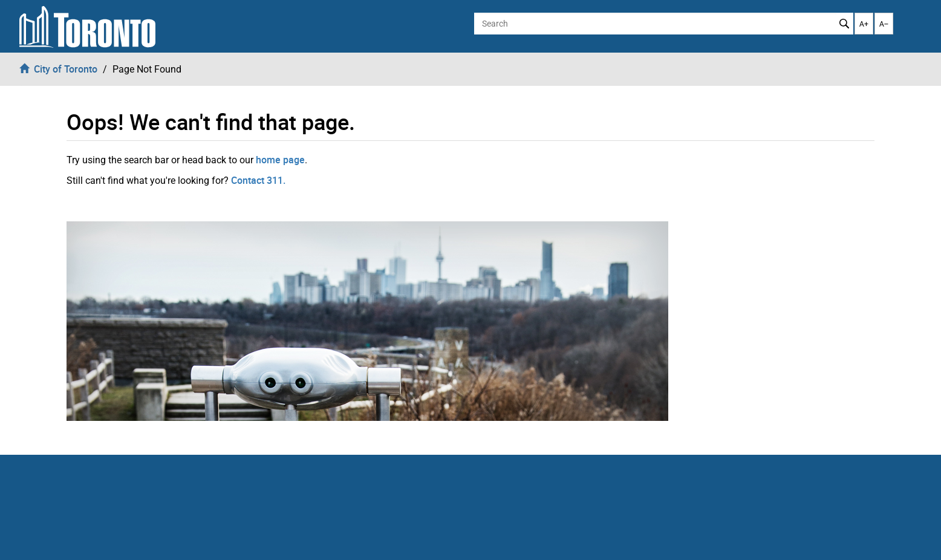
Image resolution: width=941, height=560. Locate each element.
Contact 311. (258, 180)
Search (845, 24)
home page (280, 160)
